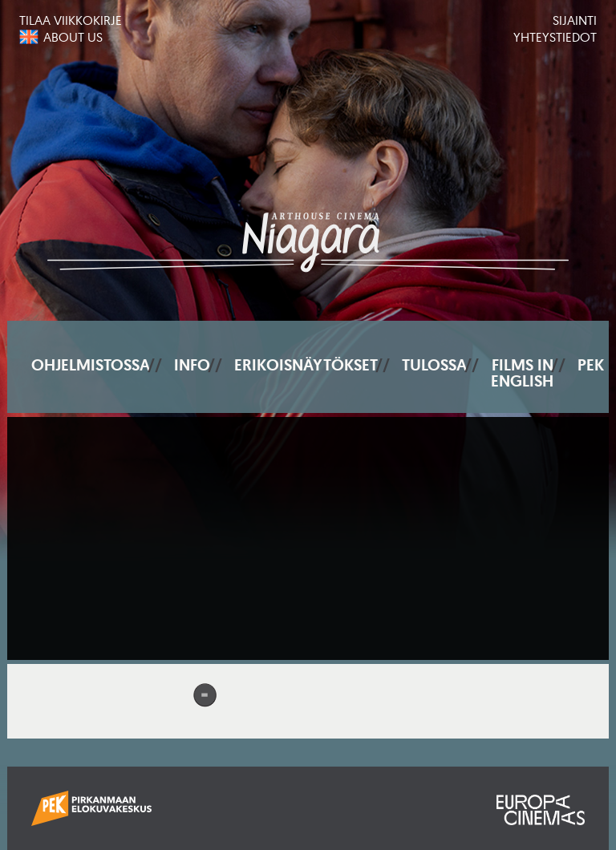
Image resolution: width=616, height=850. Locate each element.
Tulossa (434, 365)
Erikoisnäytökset (306, 365)
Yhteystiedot (555, 37)
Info (192, 365)
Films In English (522, 373)
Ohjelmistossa (91, 365)
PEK (591, 365)
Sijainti (575, 20)
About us (73, 37)
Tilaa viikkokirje (71, 20)
